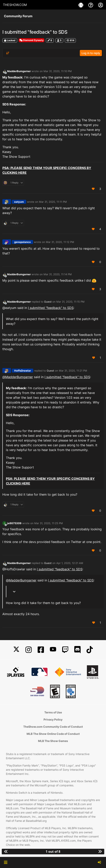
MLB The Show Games (53, 741)
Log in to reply (91, 53)
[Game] (81, 5)
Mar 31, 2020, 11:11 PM (53, 202)
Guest (48, 302)
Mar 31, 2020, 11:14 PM (58, 274)
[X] (16, 650)
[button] (6, 862)
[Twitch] (65, 650)
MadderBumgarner (19, 71)
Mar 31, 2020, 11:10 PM (58, 71)
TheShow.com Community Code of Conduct (53, 727)
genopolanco (22, 242)
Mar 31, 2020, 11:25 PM (49, 523)
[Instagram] (29, 650)
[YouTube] (53, 650)
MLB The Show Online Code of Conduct (53, 734)
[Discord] (77, 650)
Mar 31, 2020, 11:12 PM (60, 242)
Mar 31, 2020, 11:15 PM (70, 302)
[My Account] (101, 5)
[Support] (91, 5)
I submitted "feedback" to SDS (51, 308)
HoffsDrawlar (23, 371)
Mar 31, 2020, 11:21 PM (73, 371)
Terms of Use (53, 712)
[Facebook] (41, 650)
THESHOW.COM (15, 5)
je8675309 (14, 523)
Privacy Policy (53, 719)
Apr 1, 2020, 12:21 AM (70, 563)
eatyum (19, 202)
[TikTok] (90, 650)
